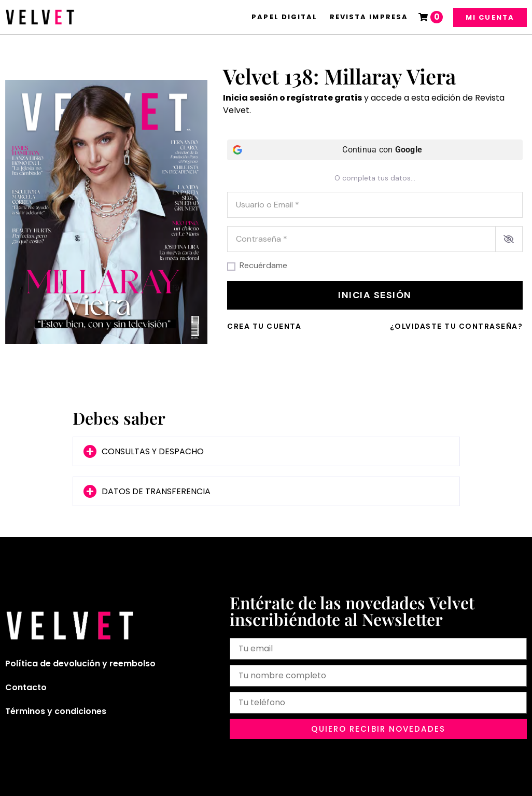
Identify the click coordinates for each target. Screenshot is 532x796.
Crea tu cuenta (264, 326)
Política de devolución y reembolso (80, 664)
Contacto (26, 687)
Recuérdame (263, 266)
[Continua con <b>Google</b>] (375, 150)
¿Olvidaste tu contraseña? (457, 326)
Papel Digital (284, 17)
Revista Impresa (369, 17)
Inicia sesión (375, 295)
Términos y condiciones (56, 711)
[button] (266, 451)
